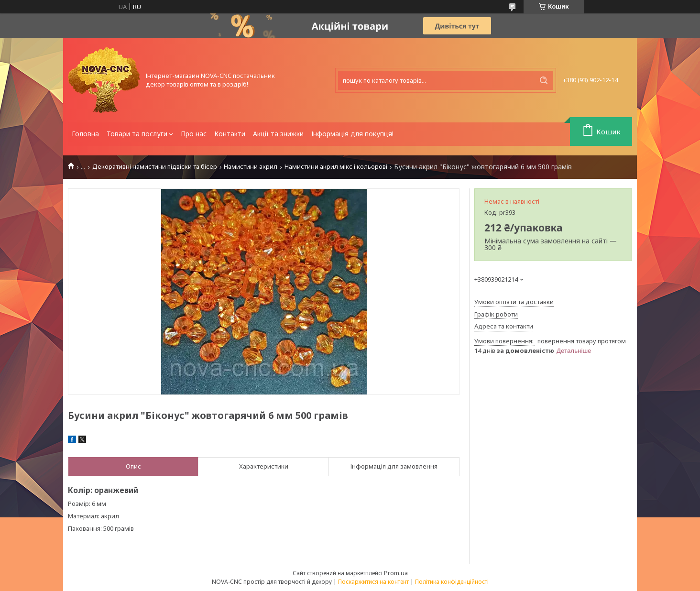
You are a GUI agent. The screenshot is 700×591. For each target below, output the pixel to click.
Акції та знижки (278, 134)
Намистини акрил (251, 167)
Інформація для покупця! (352, 134)
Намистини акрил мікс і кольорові (336, 167)
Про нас (194, 134)
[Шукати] (544, 80)
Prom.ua (396, 573)
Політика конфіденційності (452, 582)
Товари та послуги (137, 134)
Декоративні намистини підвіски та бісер (155, 167)
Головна (85, 134)
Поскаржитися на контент (373, 582)
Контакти (230, 134)
